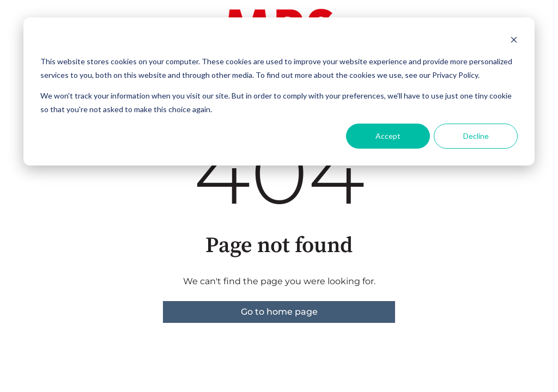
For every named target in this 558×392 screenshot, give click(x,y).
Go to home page (279, 312)
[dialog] (279, 91)
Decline (476, 136)
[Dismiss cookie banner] (514, 41)
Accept (388, 136)
